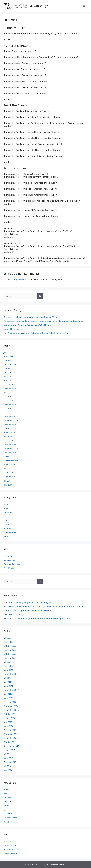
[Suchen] (40, 296)
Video (6, 536)
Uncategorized (10, 532)
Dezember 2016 (11, 421)
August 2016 (9, 433)
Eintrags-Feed (10, 560)
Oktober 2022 (10, 369)
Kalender (8, 512)
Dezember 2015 (11, 449)
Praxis (6, 520)
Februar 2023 (10, 365)
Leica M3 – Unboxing (13, 329)
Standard (8, 528)
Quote (7, 524)
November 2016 (11, 425)
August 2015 (9, 465)
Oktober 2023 (10, 361)
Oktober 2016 (10, 429)
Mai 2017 (8, 409)
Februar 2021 (10, 373)
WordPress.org (11, 568)
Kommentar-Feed (12, 564)
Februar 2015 (10, 477)
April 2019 (8, 381)
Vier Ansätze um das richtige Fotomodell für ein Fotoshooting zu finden (37, 333)
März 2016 (8, 441)
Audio (6, 504)
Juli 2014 (8, 481)
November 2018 (11, 389)
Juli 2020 (8, 377)
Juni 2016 (8, 437)
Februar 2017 (10, 417)
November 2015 (11, 453)
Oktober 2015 (10, 457)
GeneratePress (59, 864)
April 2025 (8, 356)
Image (7, 508)
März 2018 (8, 401)
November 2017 (11, 405)
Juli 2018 (8, 393)
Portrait (7, 516)
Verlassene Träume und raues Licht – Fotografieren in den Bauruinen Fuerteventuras (43, 321)
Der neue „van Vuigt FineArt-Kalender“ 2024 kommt (28, 325)
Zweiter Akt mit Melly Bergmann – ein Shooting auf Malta (31, 317)
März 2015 (8, 473)
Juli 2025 (8, 352)
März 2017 (8, 413)
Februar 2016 (10, 445)
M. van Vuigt (38, 6)
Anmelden (8, 556)
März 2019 (8, 385)
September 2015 (11, 461)
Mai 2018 (8, 397)
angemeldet (19, 279)
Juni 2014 (8, 485)
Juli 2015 (8, 469)
